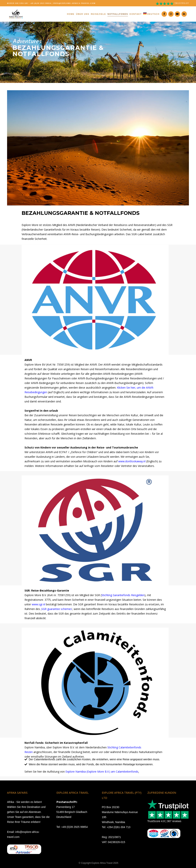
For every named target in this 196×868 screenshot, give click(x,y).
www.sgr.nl (38, 604)
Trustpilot (182, 3)
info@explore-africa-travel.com (74, 3)
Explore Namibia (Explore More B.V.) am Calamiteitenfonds (102, 772)
